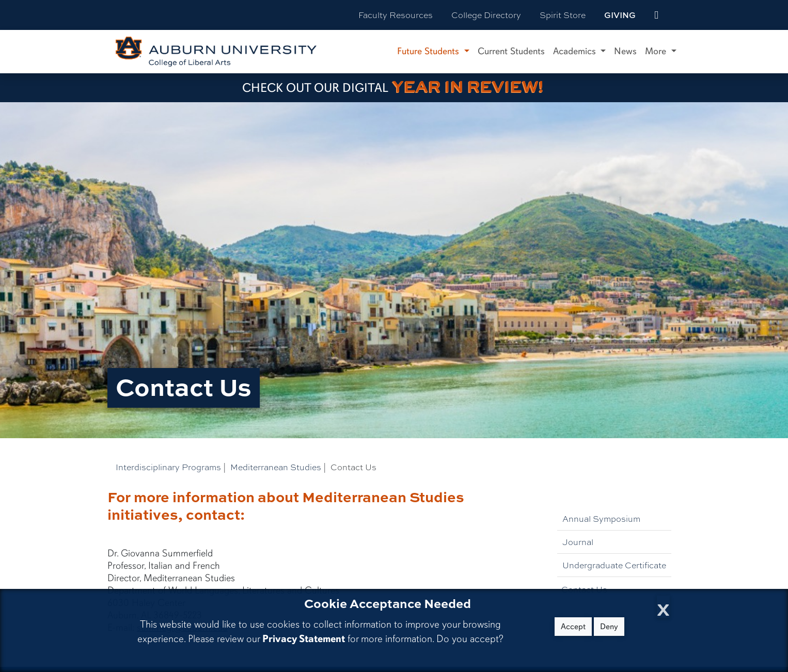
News (625, 51)
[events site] (656, 15)
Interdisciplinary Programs (168, 467)
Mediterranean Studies (276, 467)
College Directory (486, 15)
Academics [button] (576, 51)
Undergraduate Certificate (614, 565)
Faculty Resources (396, 15)
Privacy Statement (304, 639)
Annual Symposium (601, 518)
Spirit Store (563, 15)
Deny (609, 627)
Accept (573, 627)
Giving (620, 15)
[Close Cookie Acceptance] (663, 607)
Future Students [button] (429, 51)
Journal (578, 542)
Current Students (511, 51)
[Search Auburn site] (678, 15)
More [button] (657, 51)
